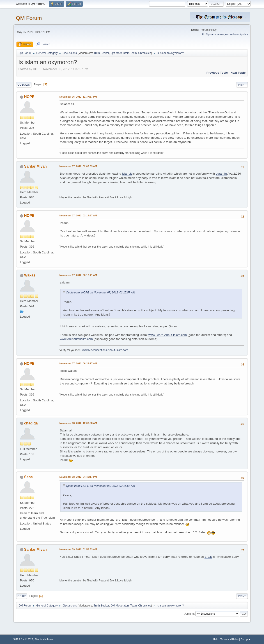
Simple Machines (44, 639)
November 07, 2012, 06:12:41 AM (78, 275)
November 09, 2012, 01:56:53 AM (78, 549)
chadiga (31, 423)
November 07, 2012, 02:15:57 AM (78, 215)
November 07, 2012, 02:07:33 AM (78, 166)
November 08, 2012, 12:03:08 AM (78, 423)
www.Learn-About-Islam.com (168, 335)
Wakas (30, 275)
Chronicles (145, 53)
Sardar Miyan (35, 166)
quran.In (221, 174)
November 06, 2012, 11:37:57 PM (78, 97)
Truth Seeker (101, 53)
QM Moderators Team (124, 53)
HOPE (29, 97)
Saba (28, 477)
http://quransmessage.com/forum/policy (224, 34)
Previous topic (217, 73)
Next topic (238, 73)
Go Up (22, 596)
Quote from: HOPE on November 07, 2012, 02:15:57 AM (101, 293)
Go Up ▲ (246, 639)
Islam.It (127, 174)
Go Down (24, 85)
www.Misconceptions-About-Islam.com (105, 350)
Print (242, 85)
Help (216, 639)
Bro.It (208, 557)
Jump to (189, 614)
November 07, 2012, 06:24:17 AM (78, 363)
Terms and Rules (229, 639)
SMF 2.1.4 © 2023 (23, 639)
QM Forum (29, 18)
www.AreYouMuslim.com (76, 339)
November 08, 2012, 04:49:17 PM (78, 477)
